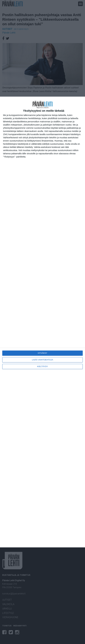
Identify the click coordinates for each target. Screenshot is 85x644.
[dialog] (42, 322)
